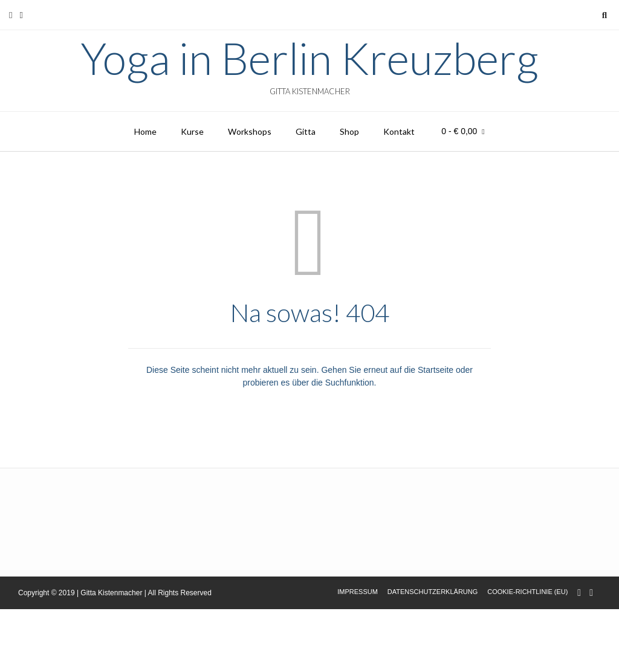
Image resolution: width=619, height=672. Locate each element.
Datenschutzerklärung (433, 592)
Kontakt (399, 131)
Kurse (192, 131)
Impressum (358, 592)
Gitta (306, 131)
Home (145, 131)
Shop (349, 131)
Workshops (250, 131)
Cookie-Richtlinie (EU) (527, 592)
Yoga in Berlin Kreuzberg (309, 58)
